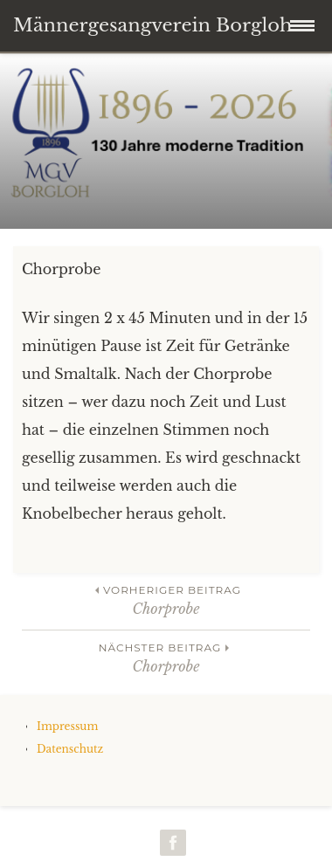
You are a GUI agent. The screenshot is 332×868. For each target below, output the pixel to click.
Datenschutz (70, 749)
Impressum (67, 726)
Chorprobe (166, 599)
